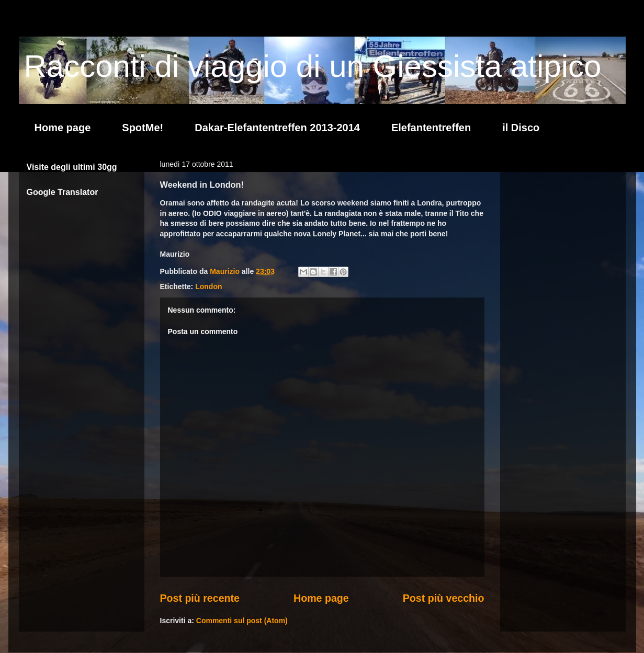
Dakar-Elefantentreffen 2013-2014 (277, 128)
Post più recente (200, 598)
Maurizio (226, 271)
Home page (63, 128)
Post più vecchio (444, 598)
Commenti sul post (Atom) (242, 621)
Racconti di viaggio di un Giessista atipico (313, 66)
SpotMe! (143, 128)
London (208, 287)
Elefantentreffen (431, 128)
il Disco (521, 128)
